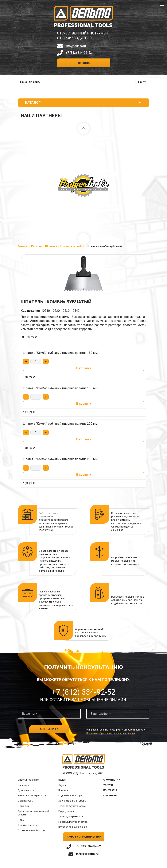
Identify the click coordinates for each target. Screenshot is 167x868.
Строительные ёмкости (32, 830)
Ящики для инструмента (32, 796)
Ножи (21, 820)
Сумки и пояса (26, 790)
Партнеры (110, 796)
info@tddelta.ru (76, 46)
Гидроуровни (66, 811)
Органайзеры (26, 801)
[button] (83, 128)
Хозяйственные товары (72, 801)
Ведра (62, 780)
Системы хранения (29, 780)
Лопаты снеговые (28, 825)
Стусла (62, 785)
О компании (112, 780)
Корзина (83, 63)
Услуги (108, 785)
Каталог (37, 246)
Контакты (110, 790)
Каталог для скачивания (73, 827)
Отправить (49, 729)
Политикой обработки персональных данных (111, 733)
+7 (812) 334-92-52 (79, 53)
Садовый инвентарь (70, 796)
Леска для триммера (71, 816)
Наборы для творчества (73, 822)
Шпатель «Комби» (72, 246)
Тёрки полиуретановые (72, 806)
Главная (23, 246)
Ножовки (23, 806)
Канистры (24, 785)
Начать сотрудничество (84, 837)
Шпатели (51, 246)
